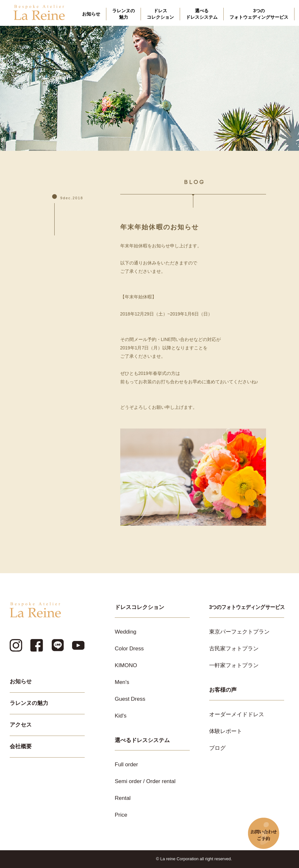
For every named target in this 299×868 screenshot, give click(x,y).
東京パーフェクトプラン (239, 632)
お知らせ (91, 14)
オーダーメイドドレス (237, 714)
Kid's (121, 716)
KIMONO (126, 665)
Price (121, 815)
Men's (122, 682)
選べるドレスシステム (202, 14)
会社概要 (21, 746)
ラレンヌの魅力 (123, 14)
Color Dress (129, 649)
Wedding (126, 632)
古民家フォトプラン (234, 649)
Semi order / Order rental (145, 781)
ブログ (217, 748)
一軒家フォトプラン (234, 665)
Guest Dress (130, 699)
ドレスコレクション (160, 14)
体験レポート (226, 731)
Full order (126, 765)
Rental (123, 798)
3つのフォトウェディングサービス (259, 14)
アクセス (21, 725)
